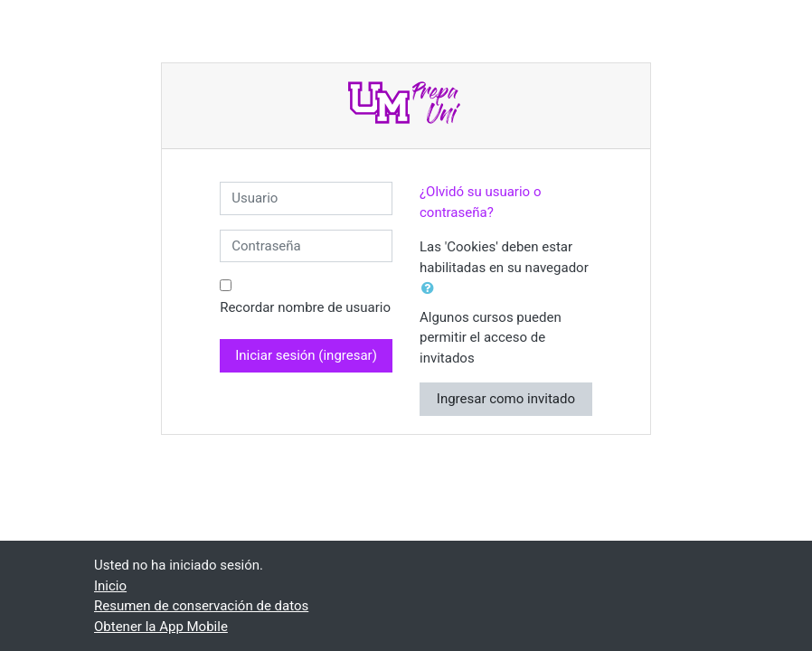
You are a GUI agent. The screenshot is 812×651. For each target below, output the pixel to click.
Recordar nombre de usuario (305, 307)
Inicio (110, 586)
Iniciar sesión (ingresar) (306, 355)
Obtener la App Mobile (161, 627)
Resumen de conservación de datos (201, 606)
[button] (431, 289)
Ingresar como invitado (506, 399)
